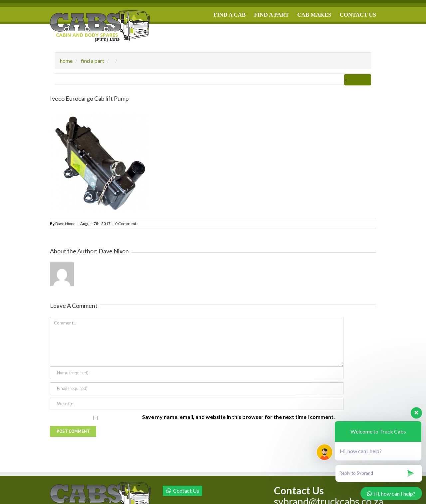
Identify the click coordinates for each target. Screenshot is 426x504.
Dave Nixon (65, 224)
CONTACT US (358, 15)
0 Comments (127, 224)
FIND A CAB (230, 15)
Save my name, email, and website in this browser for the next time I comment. (238, 417)
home (66, 61)
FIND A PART (271, 15)
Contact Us (183, 491)
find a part (93, 61)
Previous (358, 80)
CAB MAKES (314, 15)
